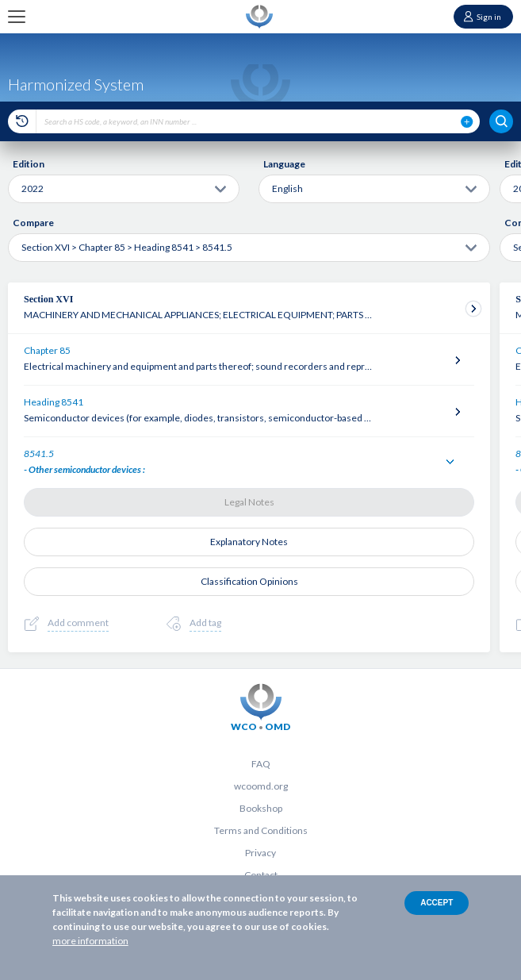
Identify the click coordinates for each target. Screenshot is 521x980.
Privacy (260, 853)
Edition (29, 164)
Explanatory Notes (249, 542)
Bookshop (261, 808)
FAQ (261, 764)
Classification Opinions (249, 581)
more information (90, 941)
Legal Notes (249, 502)
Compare (33, 223)
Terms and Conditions (261, 830)
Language (284, 164)
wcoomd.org (261, 786)
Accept (437, 903)
